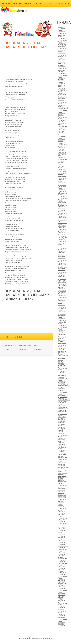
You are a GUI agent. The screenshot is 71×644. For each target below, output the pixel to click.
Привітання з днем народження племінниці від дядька (62, 614)
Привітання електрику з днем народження (62, 309)
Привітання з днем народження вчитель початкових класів (62, 121)
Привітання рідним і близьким (62, 501)
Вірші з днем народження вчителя (62, 161)
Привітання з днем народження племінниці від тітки (62, 606)
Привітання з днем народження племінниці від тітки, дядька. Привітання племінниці (62, 569)
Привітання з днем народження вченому (62, 113)
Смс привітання (25, 346)
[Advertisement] (27, 65)
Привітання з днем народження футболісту (62, 232)
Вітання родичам (61, 506)
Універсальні (62, 3)
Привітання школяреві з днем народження (62, 293)
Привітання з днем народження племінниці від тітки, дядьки (62, 512)
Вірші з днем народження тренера (62, 98)
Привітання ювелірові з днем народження (62, 323)
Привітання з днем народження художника (62, 274)
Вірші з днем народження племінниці (62, 520)
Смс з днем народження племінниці (62, 529)
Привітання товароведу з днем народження (62, 64)
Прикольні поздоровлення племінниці (63, 546)
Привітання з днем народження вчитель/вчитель (62, 130)
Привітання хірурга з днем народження (62, 244)
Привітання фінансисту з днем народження (62, 194)
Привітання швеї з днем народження (62, 280)
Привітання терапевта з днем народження (62, 51)
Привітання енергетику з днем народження (62, 316)
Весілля (49, 3)
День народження (22, 3)
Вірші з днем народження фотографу (62, 206)
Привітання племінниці (62, 524)
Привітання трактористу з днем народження (62, 71)
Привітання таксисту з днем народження (62, 36)
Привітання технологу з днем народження (62, 57)
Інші (3, 8)
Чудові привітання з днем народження (62, 29)
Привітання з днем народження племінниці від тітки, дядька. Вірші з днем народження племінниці (62, 556)
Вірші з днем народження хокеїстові (62, 256)
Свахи (7, 350)
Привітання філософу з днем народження (62, 187)
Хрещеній (23, 350)
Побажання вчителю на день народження (62, 155)
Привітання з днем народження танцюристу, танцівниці (62, 43)
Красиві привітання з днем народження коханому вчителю (62, 147)
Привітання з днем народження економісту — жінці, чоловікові (62, 301)
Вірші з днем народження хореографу (62, 268)
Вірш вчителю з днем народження (62, 167)
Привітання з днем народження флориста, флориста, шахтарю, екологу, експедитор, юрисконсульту (63, 491)
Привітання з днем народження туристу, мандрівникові (63, 105)
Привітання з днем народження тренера (62, 78)
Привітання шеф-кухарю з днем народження (62, 286)
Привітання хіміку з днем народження (62, 238)
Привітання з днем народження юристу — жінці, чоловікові (62, 331)
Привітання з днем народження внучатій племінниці (62, 622)
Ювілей (38, 3)
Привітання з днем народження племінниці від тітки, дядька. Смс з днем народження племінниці (62, 582)
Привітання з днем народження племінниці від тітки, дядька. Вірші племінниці (62, 596)
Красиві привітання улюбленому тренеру (62, 84)
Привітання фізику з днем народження (62, 180)
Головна (6, 3)
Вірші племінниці (62, 533)
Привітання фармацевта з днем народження (62, 174)
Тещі (36, 346)
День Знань (38, 350)
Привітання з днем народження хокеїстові (62, 250)
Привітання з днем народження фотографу (62, 201)
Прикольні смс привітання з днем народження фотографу (62, 214)
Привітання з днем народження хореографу (62, 262)
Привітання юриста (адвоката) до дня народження (62, 340)
